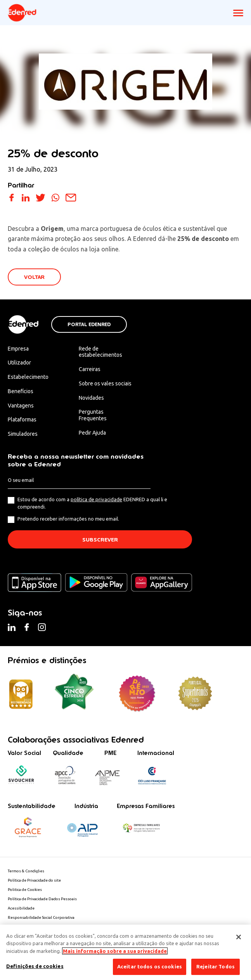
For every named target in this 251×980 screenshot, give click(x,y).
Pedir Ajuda (92, 433)
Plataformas (22, 420)
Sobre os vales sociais (105, 383)
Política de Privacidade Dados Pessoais (42, 899)
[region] (125, 952)
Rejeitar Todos (216, 966)
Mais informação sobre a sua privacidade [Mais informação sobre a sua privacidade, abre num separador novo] (115, 951)
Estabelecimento (28, 377)
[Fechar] (239, 937)
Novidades (91, 398)
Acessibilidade (21, 908)
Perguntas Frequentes (93, 415)
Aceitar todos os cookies (150, 966)
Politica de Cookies (25, 890)
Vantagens (21, 406)
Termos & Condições (26, 871)
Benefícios (21, 391)
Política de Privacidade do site (34, 880)
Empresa (18, 349)
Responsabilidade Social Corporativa (41, 917)
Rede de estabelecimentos (100, 352)
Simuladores (23, 434)
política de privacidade (96, 499)
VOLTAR (34, 277)
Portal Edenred (89, 325)
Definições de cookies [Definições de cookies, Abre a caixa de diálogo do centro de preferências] (35, 966)
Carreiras (90, 369)
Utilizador (19, 363)
